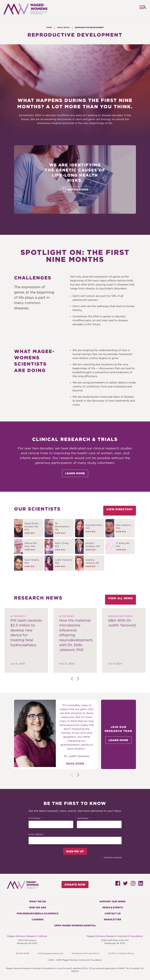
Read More (75, 764)
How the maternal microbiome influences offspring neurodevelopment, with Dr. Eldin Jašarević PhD (75, 635)
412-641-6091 (22, 953)
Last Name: (84, 818)
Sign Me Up (75, 851)
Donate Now (75, 885)
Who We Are (37, 908)
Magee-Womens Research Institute (27, 936)
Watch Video (75, 190)
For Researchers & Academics (38, 914)
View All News (120, 598)
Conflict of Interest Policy (121, 953)
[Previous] (72, 679)
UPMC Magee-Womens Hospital (75, 926)
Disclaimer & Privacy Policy (86, 953)
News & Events (113, 908)
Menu (142, 10)
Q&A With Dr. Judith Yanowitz (122, 623)
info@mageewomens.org (50, 953)
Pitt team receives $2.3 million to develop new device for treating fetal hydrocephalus (26, 633)
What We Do (63, 27)
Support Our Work (113, 902)
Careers (38, 920)
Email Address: (37, 835)
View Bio (30, 533)
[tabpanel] (75, 640)
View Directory (120, 509)
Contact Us (113, 914)
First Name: (35, 818)
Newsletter (112, 920)
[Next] (78, 679)
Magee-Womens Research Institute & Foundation (115, 936)
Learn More (75, 473)
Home (49, 27)
